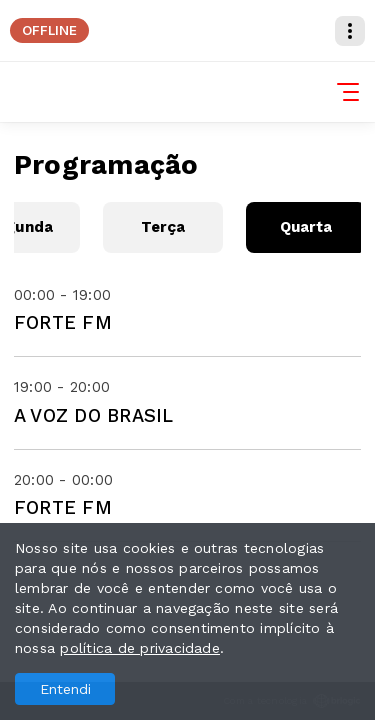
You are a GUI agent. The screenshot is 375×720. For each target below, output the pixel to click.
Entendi (65, 689)
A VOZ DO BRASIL (94, 415)
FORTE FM (63, 322)
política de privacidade (140, 648)
